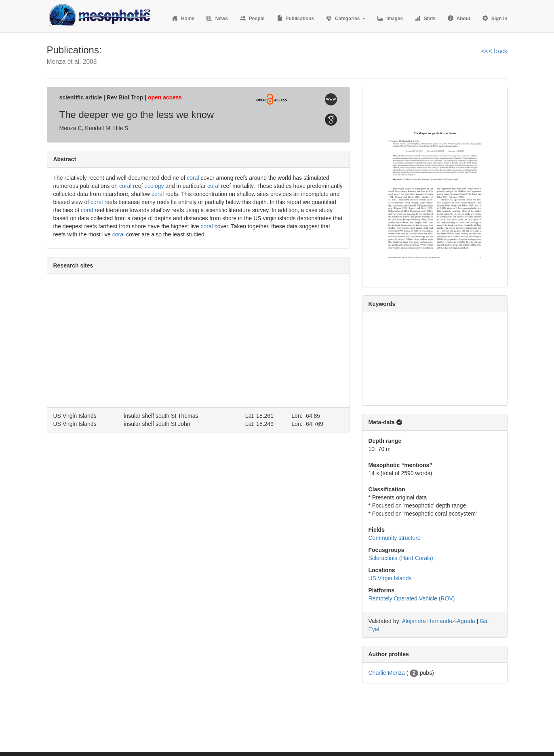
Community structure (395, 538)
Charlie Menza (387, 673)
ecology (154, 186)
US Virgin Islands (390, 578)
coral (193, 178)
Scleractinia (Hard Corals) (401, 558)
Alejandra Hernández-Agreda (439, 621)
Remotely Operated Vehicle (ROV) (412, 598)
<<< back (494, 51)
